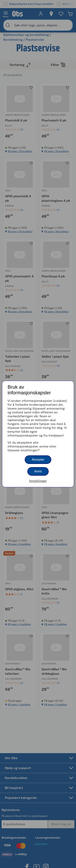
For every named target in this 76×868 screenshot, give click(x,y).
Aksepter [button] (38, 460)
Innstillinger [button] (38, 481)
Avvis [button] (38, 471)
